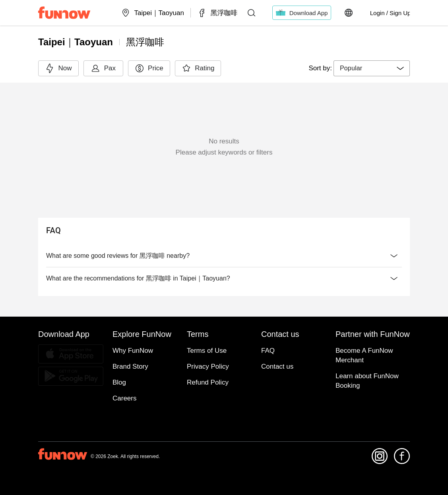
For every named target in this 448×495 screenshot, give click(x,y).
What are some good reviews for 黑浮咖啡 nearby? (224, 256)
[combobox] (372, 68)
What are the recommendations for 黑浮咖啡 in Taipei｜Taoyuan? (224, 278)
